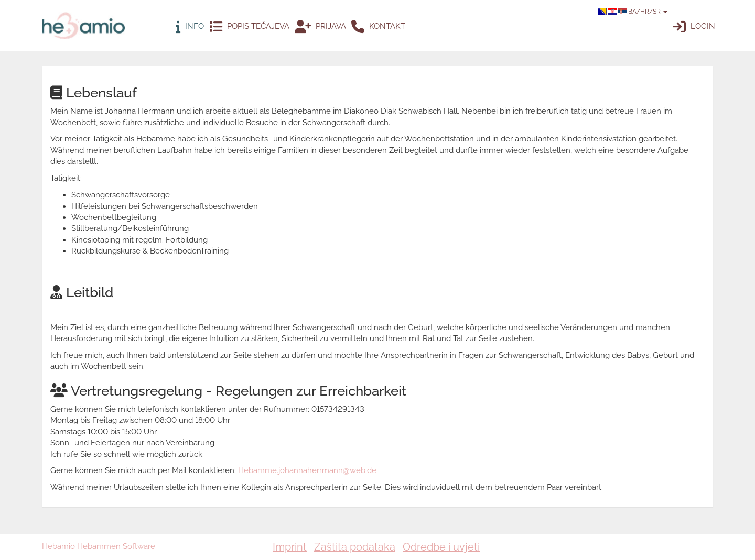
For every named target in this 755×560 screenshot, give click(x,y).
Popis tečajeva (249, 27)
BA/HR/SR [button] (633, 12)
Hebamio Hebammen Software (99, 546)
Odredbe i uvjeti (441, 547)
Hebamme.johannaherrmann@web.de (307, 470)
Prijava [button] (320, 27)
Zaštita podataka (355, 547)
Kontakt (378, 27)
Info (190, 27)
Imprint (290, 547)
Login (694, 27)
